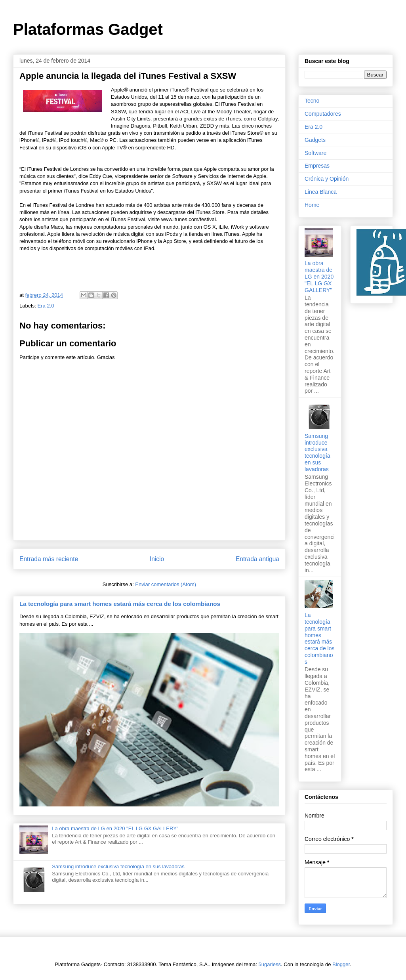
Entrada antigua (257, 559)
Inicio (157, 559)
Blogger (341, 964)
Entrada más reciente (49, 559)
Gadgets (315, 140)
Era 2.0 (46, 306)
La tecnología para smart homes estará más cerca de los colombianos (120, 604)
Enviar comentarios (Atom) (166, 584)
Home (312, 205)
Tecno (312, 101)
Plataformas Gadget (88, 29)
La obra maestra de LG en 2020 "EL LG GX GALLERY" (115, 828)
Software (315, 153)
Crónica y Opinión (327, 179)
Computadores (323, 114)
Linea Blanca (321, 192)
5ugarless (270, 964)
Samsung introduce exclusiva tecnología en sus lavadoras (118, 866)
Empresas (317, 166)
